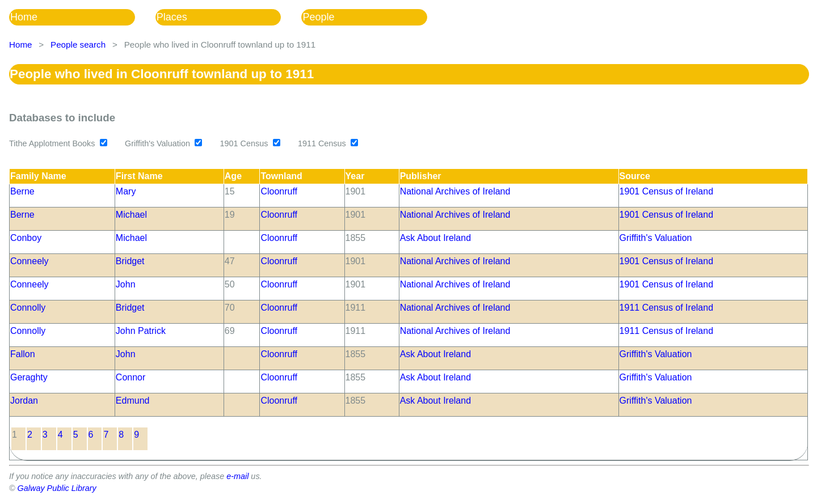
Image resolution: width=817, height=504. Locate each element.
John (126, 284)
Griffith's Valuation (157, 143)
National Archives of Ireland (455, 191)
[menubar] (228, 17)
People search (78, 45)
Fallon (23, 354)
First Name (139, 176)
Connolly (28, 308)
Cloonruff (279, 191)
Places (172, 17)
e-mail (237, 476)
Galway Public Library (57, 488)
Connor (130, 377)
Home (24, 17)
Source (635, 176)
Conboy (26, 238)
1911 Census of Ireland (666, 308)
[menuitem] (82, 17)
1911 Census (322, 143)
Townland (281, 176)
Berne (22, 191)
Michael (131, 215)
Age (233, 176)
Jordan (24, 401)
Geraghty (29, 377)
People (318, 17)
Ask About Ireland (435, 238)
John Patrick (141, 331)
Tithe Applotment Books (52, 143)
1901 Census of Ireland (666, 191)
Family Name (38, 176)
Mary (126, 191)
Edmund (133, 401)
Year (355, 176)
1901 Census (244, 143)
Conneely (30, 261)
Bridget (130, 261)
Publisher (421, 176)
